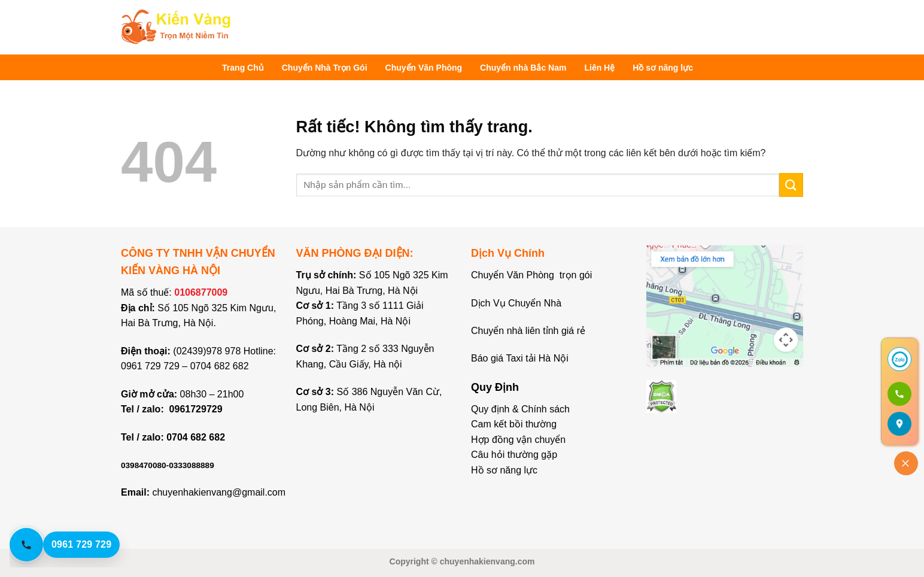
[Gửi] (791, 185)
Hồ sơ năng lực (663, 68)
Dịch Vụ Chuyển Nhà (516, 303)
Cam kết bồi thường (514, 424)
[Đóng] (906, 463)
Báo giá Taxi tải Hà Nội (521, 358)
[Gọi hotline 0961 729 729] (75, 545)
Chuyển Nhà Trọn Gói (325, 68)
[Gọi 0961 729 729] (899, 394)
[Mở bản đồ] (899, 424)
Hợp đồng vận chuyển (518, 440)
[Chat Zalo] (899, 359)
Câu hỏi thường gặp (514, 455)
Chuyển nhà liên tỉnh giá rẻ (528, 331)
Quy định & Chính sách (520, 409)
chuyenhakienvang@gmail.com (219, 492)
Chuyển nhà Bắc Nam (523, 68)
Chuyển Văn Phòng (424, 68)
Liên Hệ (599, 68)
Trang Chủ (243, 68)
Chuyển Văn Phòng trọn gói (531, 275)
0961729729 (196, 409)
